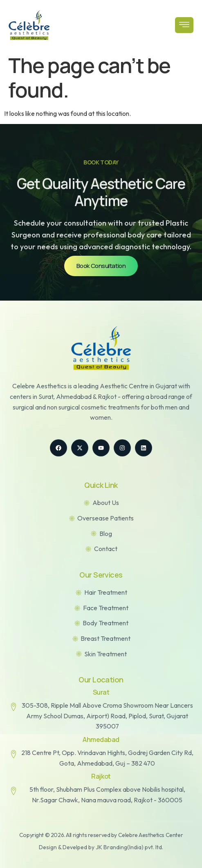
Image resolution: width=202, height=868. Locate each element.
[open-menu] (184, 25)
